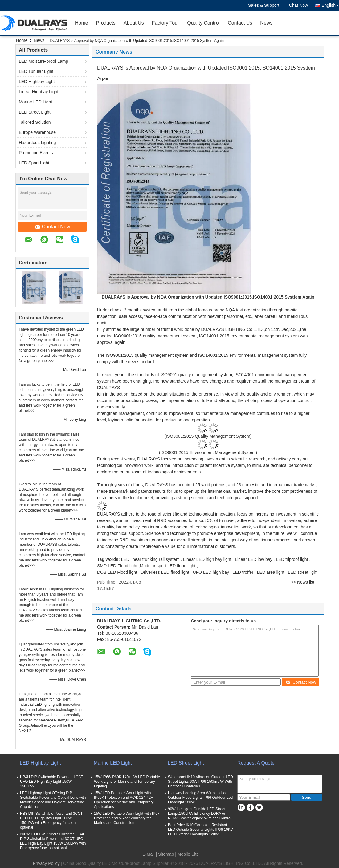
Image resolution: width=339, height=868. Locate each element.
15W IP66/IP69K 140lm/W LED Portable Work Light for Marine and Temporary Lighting (127, 782)
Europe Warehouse (37, 132)
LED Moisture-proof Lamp (43, 61)
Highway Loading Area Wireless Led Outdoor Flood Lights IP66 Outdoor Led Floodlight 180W (200, 798)
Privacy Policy (46, 863)
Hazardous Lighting (37, 143)
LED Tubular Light (36, 71)
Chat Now (298, 5)
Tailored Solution (35, 122)
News (266, 23)
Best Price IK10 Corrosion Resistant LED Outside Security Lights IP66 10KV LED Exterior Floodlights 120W (200, 830)
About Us (134, 23)
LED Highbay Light (37, 82)
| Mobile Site (187, 854)
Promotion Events (36, 153)
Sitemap (166, 854)
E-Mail (149, 854)
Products (106, 23)
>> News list (303, 582)
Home (82, 23)
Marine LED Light (35, 102)
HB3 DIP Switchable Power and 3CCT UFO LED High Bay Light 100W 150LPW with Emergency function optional (51, 820)
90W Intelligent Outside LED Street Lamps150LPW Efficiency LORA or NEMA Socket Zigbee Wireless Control (200, 814)
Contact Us (240, 23)
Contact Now (53, 227)
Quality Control (203, 23)
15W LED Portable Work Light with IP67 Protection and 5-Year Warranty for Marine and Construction (127, 818)
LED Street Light (35, 112)
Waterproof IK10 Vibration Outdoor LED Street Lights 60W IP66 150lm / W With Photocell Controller (200, 782)
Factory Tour (166, 23)
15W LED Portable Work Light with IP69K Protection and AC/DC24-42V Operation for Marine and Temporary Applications (124, 800)
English (330, 5)
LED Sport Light (34, 163)
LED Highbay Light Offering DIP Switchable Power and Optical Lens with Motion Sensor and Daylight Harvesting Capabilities (53, 800)
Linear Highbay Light (39, 92)
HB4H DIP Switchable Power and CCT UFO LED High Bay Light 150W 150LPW (52, 782)
